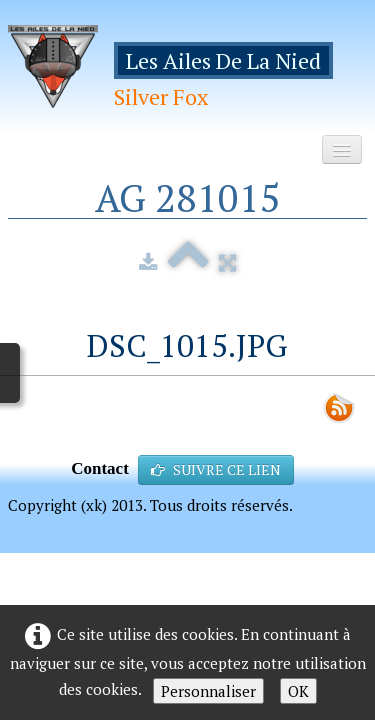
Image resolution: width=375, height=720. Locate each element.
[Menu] (342, 149)
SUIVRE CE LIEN (216, 469)
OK (298, 691)
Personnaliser (208, 691)
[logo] (187, 73)
